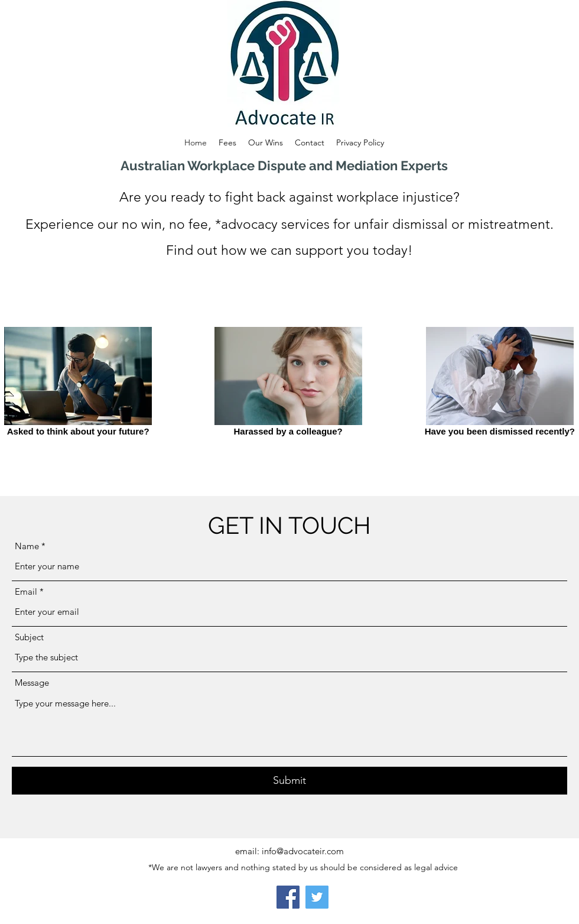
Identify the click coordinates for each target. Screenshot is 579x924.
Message (32, 683)
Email (26, 591)
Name (27, 546)
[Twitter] (317, 897)
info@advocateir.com (303, 851)
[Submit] (289, 781)
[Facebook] (288, 897)
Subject (29, 637)
